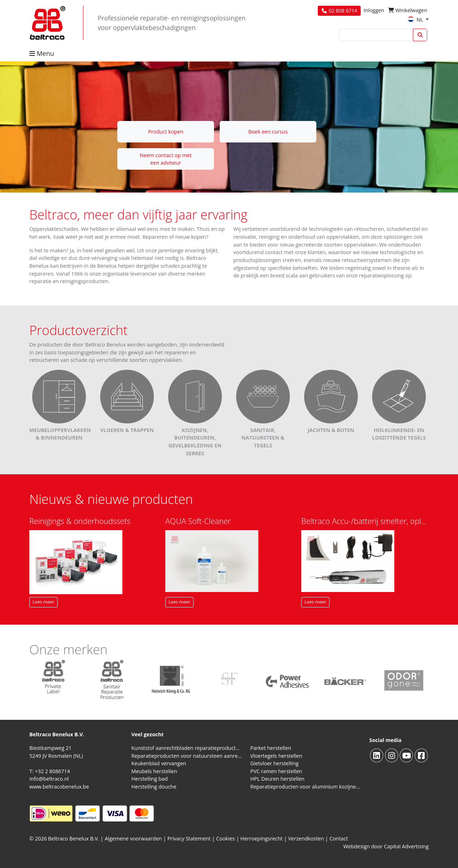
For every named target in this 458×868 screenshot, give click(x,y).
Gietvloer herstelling (275, 763)
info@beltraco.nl (49, 779)
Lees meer (43, 602)
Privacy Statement (189, 838)
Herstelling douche (154, 787)
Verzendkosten (306, 838)
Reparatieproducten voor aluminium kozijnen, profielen (306, 787)
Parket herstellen (271, 748)
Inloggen (374, 10)
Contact (339, 838)
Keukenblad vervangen (159, 763)
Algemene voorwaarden (133, 838)
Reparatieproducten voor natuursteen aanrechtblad (187, 756)
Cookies (226, 838)
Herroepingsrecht (262, 838)
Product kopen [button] (166, 132)
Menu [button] (42, 53)
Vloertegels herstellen (276, 756)
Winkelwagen (408, 10)
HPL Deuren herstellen (277, 779)
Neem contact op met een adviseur (165, 159)
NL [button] (416, 20)
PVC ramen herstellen (276, 771)
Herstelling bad (150, 779)
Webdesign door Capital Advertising (386, 846)
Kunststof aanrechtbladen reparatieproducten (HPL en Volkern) (187, 748)
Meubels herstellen (154, 771)
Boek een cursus (268, 132)
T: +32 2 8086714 (50, 771)
